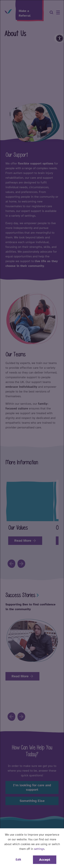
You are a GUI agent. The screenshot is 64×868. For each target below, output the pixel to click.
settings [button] (39, 849)
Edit (18, 860)
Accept (45, 860)
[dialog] (32, 434)
